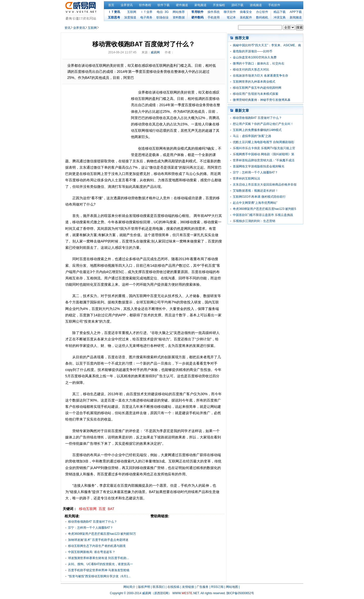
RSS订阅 (217, 587)
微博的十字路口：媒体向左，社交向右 (259, 63)
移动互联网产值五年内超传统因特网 (257, 88)
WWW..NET (186, 593)
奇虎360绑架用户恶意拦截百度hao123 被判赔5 (264, 209)
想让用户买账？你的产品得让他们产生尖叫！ (263, 124)
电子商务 (146, 17)
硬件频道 (182, 5)
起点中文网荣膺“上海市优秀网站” (255, 203)
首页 (111, 5)
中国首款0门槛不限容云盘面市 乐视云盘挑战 (263, 215)
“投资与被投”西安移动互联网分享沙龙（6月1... (99, 576)
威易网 (155, 52)
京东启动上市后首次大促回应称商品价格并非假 (265, 185)
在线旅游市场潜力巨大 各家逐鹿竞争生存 (260, 76)
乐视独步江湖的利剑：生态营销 (254, 221)
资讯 (67, 28)
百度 (102, 509)
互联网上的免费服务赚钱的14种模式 (257, 130)
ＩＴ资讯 (114, 12)
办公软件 (262, 12)
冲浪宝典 (280, 17)
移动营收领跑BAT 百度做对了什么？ (93, 522)
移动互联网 (88, 509)
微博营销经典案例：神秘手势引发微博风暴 (262, 100)
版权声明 (144, 587)
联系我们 (159, 587)
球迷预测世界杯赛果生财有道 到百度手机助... (98, 558)
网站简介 (129, 587)
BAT (111, 509)
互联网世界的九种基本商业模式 (254, 82)
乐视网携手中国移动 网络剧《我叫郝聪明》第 (264, 154)
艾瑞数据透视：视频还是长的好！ (256, 191)
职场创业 (163, 17)
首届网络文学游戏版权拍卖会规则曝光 (259, 166)
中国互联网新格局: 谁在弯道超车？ (92, 552)
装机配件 (246, 17)
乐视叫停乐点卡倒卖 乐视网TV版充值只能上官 (264, 148)
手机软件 (274, 5)
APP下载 (296, 12)
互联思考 (114, 17)
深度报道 (130, 17)
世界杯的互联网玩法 (246, 179)
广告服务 (202, 587)
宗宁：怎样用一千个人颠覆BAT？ (90, 528)
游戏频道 (256, 5)
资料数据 (179, 17)
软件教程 (145, 5)
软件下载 (164, 5)
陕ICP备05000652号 (240, 593)
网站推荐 (179, 12)
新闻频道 (296, 17)
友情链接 (188, 587)
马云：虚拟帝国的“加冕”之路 (252, 136)
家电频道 (200, 5)
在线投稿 (173, 587)
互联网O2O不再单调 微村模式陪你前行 (259, 197)
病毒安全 (246, 12)
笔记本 (231, 17)
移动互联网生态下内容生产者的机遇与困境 (97, 546)
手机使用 (214, 17)
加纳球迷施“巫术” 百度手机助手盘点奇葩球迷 (98, 540)
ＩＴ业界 (146, 12)
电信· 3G (163, 12)
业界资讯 (127, 5)
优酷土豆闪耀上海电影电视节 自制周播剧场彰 (264, 142)
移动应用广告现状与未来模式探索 (256, 94)
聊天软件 (230, 12)
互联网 (132, 12)
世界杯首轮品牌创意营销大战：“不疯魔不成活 (264, 160)
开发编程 (219, 5)
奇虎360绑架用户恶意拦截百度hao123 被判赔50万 (102, 534)
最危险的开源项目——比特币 (253, 51)
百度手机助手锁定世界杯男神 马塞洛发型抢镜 (99, 570)
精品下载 (280, 12)
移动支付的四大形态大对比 (251, 70)
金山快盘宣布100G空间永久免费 (255, 57)
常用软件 (197, 12)
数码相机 (262, 17)
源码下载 (237, 5)
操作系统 (214, 12)
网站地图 (232, 587)
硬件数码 (197, 17)
